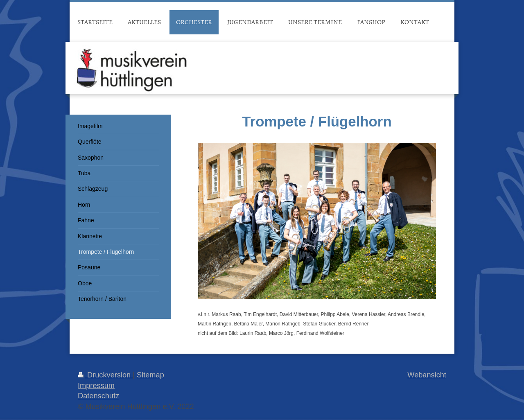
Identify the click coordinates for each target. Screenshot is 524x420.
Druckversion (105, 375)
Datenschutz (98, 396)
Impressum (96, 386)
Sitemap (150, 375)
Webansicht (427, 375)
